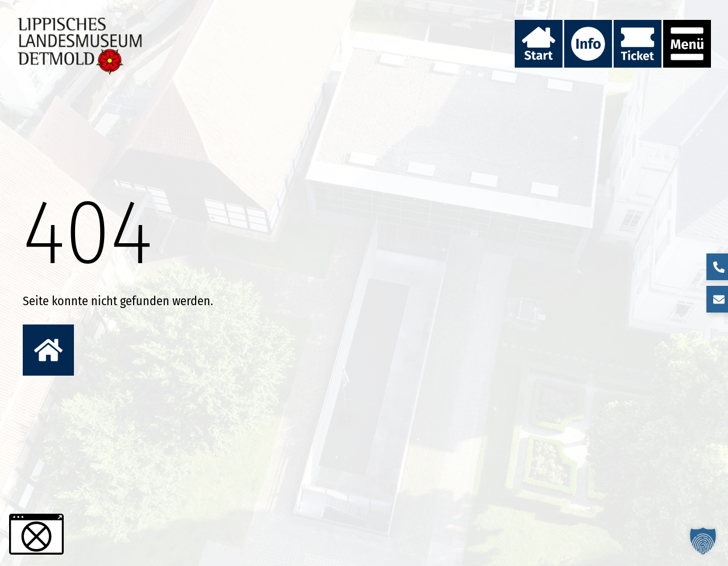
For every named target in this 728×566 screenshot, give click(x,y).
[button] (703, 541)
